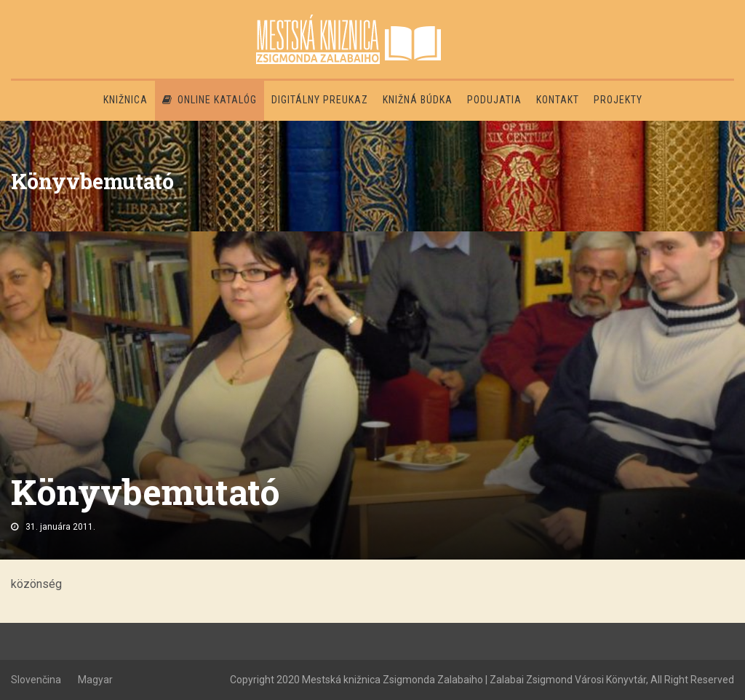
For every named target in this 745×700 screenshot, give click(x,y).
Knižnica (126, 100)
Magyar (95, 680)
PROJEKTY (618, 100)
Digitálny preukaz (320, 100)
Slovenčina (36, 680)
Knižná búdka (418, 100)
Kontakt (558, 100)
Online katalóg (210, 100)
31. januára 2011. (60, 527)
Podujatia (494, 100)
